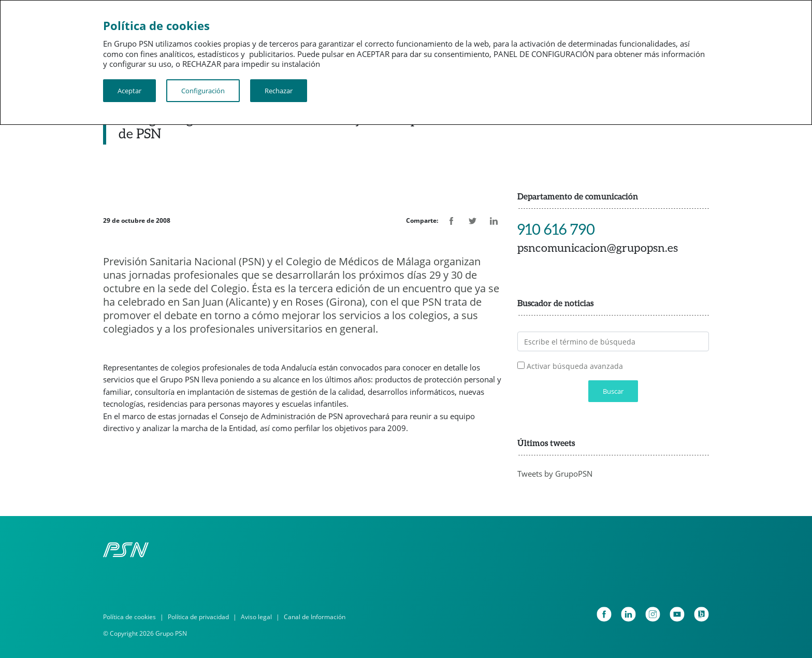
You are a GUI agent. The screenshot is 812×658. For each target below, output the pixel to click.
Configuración (203, 91)
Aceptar (129, 91)
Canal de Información (315, 617)
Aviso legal (256, 617)
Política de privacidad (198, 617)
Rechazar (279, 91)
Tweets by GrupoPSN (555, 474)
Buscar (613, 391)
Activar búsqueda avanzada (575, 366)
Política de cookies (129, 617)
